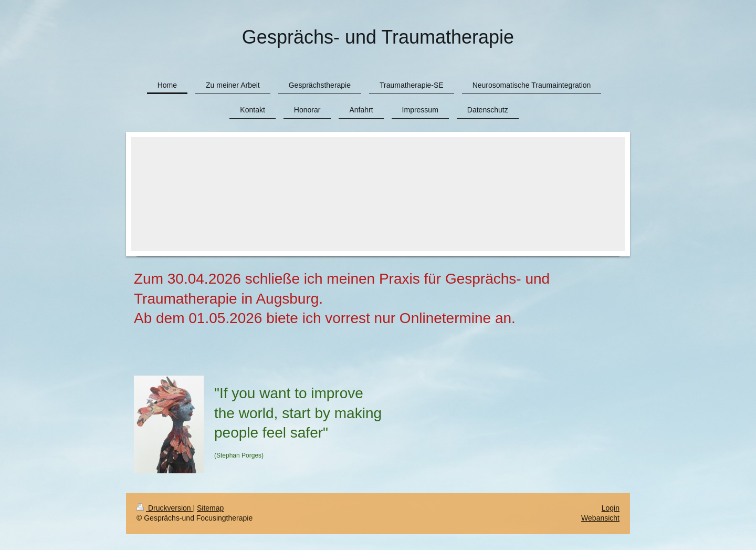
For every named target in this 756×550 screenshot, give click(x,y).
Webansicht (600, 518)
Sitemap (210, 508)
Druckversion (165, 508)
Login (611, 508)
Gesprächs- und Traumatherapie (378, 37)
